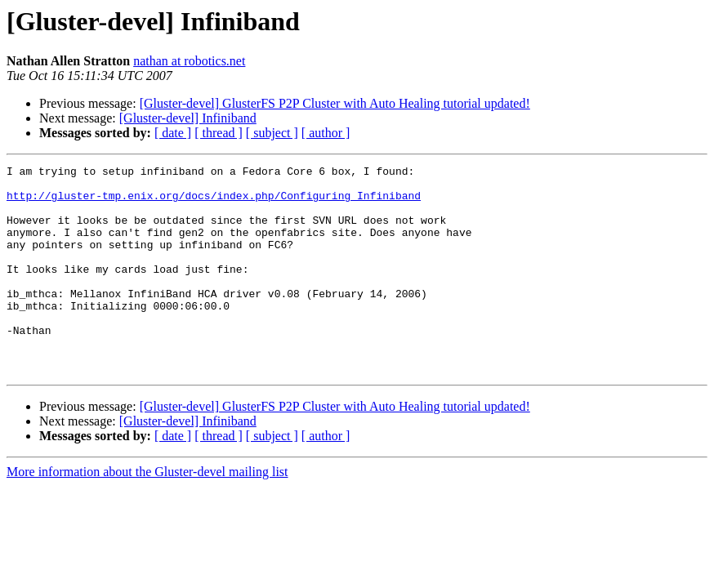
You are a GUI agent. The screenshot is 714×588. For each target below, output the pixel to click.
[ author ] (326, 133)
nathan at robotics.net (189, 61)
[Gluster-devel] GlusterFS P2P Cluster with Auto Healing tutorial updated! (335, 103)
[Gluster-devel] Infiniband (188, 118)
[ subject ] (272, 133)
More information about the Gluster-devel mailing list (147, 513)
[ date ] (173, 133)
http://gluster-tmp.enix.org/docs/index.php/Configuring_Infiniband (214, 203)
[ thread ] (219, 133)
